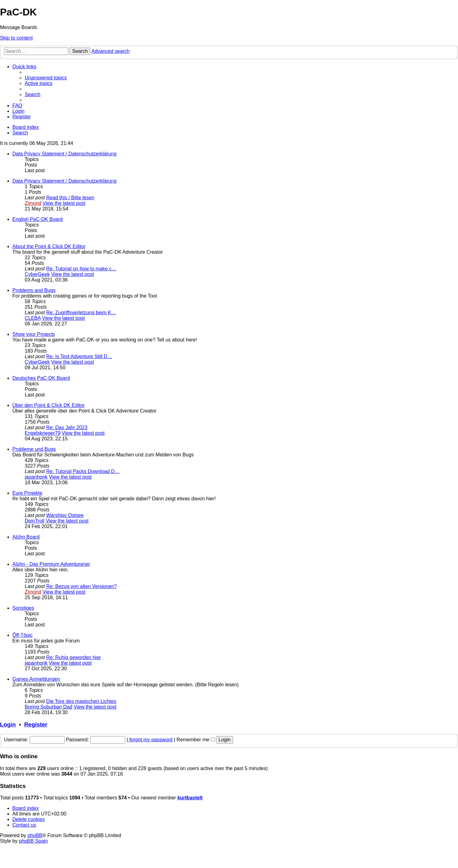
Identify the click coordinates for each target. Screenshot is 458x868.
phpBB (35, 835)
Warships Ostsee (65, 515)
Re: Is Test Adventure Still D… (79, 356)
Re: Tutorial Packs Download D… (83, 471)
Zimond (33, 203)
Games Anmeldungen (36, 679)
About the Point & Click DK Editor (49, 246)
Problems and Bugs (34, 290)
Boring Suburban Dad (49, 707)
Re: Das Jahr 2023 (67, 428)
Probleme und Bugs (34, 449)
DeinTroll (34, 521)
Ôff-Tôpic (23, 635)
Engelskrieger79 (43, 433)
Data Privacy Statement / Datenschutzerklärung (64, 154)
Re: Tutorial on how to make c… (81, 269)
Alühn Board (26, 537)
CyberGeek (37, 274)
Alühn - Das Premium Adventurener (51, 564)
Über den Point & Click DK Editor (49, 405)
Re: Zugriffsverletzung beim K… (81, 313)
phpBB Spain (33, 841)
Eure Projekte (27, 493)
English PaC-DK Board (38, 219)
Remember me (195, 740)
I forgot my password (150, 740)
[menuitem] (46, 78)
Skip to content (16, 38)
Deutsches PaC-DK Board (41, 378)
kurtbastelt (190, 798)
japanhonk (36, 477)
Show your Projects (34, 334)
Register (36, 724)
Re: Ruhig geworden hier (73, 657)
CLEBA (33, 318)
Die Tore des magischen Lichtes (81, 701)
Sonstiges (23, 608)
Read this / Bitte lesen (70, 198)
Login (8, 724)
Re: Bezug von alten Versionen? (81, 586)
